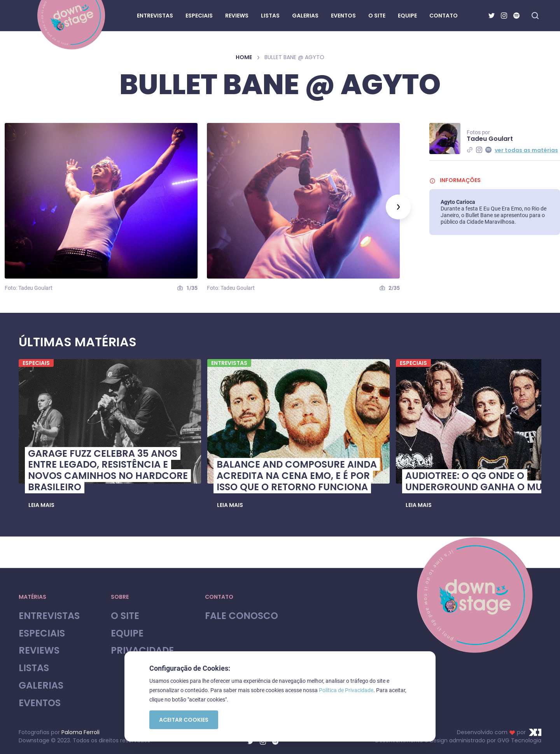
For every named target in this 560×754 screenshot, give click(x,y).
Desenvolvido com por (499, 732)
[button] (41, 505)
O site (125, 616)
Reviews (39, 651)
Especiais (42, 634)
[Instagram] (504, 16)
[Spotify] (516, 16)
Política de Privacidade (346, 690)
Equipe (127, 634)
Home (244, 57)
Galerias (41, 686)
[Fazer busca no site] (535, 16)
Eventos (40, 703)
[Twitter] (492, 16)
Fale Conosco (241, 616)
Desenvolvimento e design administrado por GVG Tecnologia (458, 740)
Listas (34, 668)
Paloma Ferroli (80, 732)
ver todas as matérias (526, 150)
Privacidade (142, 651)
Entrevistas (49, 616)
